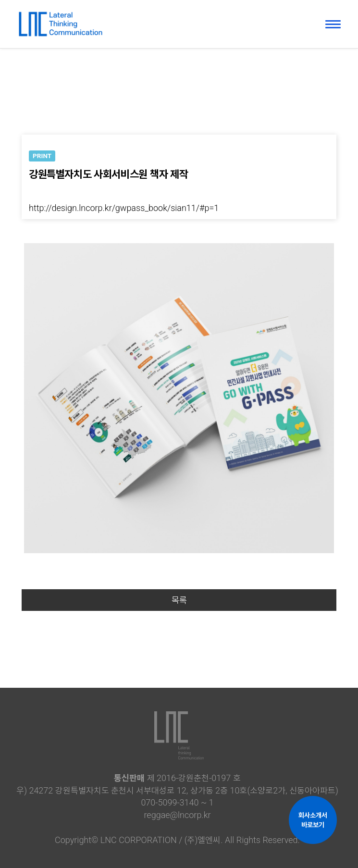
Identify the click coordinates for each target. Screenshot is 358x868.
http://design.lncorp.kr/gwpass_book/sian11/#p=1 (124, 208)
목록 (179, 600)
